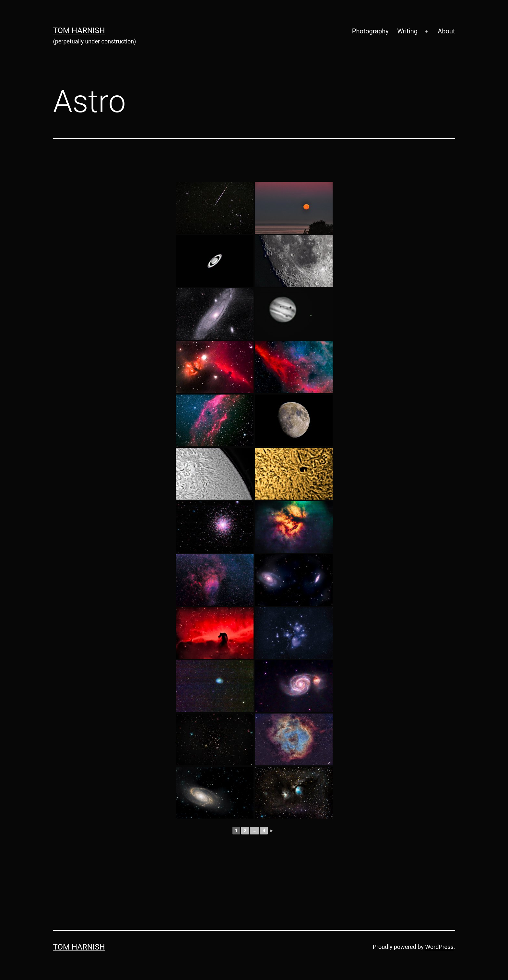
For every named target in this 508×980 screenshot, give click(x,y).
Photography (370, 31)
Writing (407, 31)
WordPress (439, 947)
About (446, 31)
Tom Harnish (79, 30)
